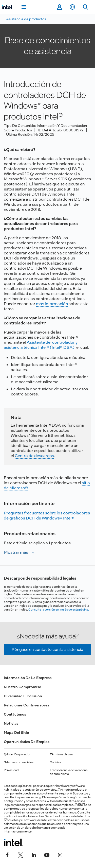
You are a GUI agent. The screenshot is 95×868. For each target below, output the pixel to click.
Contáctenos (15, 714)
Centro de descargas (34, 456)
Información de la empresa (28, 678)
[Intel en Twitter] (21, 855)
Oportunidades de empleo (27, 742)
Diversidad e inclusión (23, 696)
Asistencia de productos (26, 19)
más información (52, 304)
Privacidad (11, 770)
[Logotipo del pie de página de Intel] (14, 842)
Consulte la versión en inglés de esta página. (59, 610)
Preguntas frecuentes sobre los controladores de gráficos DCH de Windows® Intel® (47, 516)
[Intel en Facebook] (7, 855)
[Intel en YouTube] (47, 855)
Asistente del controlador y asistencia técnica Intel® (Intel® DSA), (41, 345)
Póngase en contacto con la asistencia (48, 649)
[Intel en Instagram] (60, 855)
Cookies (55, 762)
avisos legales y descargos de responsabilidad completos (44, 803)
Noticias (11, 723)
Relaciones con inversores (26, 705)
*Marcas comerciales (19, 762)
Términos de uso (61, 754)
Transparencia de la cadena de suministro (69, 772)
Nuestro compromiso (23, 687)
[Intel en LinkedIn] (34, 855)
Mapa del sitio (16, 733)
